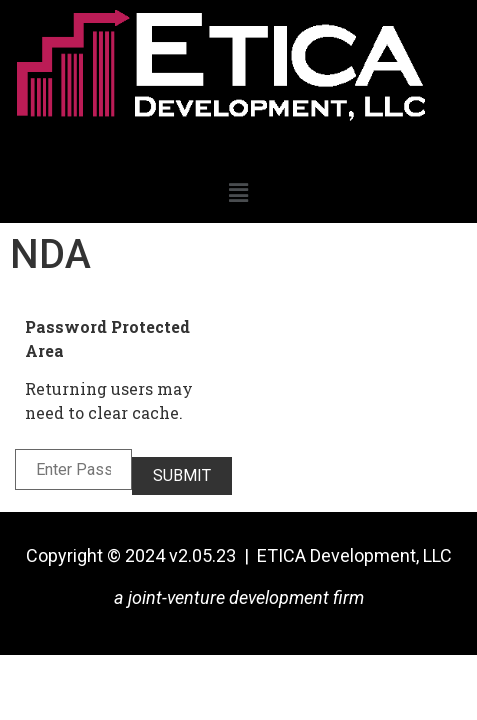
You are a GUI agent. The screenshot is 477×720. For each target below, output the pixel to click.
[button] (238, 193)
